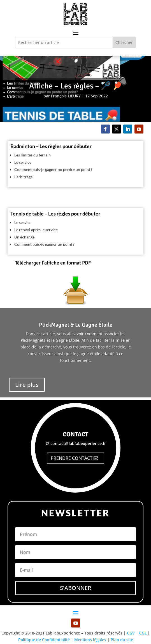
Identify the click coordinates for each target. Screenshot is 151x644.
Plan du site (122, 640)
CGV (131, 633)
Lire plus (27, 385)
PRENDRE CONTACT (72, 458)
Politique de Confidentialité (44, 640)
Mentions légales (90, 640)
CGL (143, 633)
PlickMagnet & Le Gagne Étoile (76, 325)
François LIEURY (66, 96)
